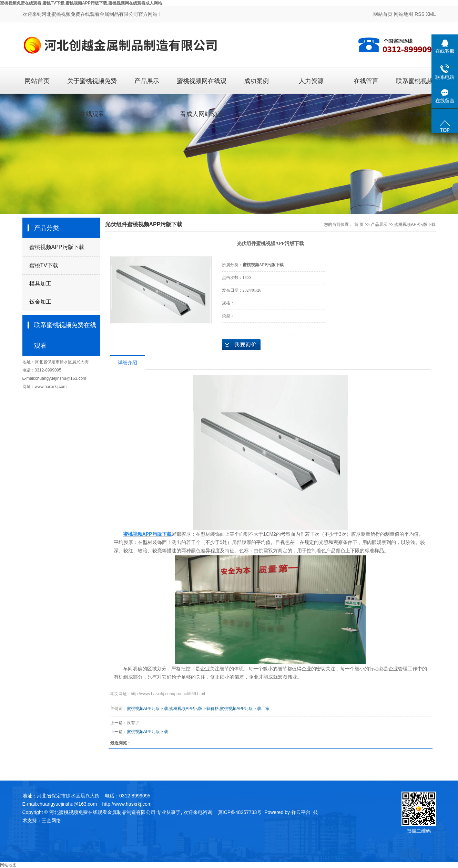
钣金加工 (40, 302)
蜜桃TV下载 (44, 265)
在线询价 (241, 345)
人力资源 (311, 81)
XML (431, 14)
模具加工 (40, 284)
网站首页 (383, 14)
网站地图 (404, 14)
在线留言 (366, 81)
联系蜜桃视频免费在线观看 (421, 85)
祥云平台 (301, 812)
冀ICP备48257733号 (240, 812)
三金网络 (51, 820)
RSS (420, 14)
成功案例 (256, 81)
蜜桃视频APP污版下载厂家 (245, 709)
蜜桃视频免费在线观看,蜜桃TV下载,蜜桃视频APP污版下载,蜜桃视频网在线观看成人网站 (81, 3)
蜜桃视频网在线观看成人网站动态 (202, 85)
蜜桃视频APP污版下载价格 (194, 709)
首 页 (359, 224)
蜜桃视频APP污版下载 (57, 247)
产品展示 (147, 81)
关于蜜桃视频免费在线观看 (92, 85)
